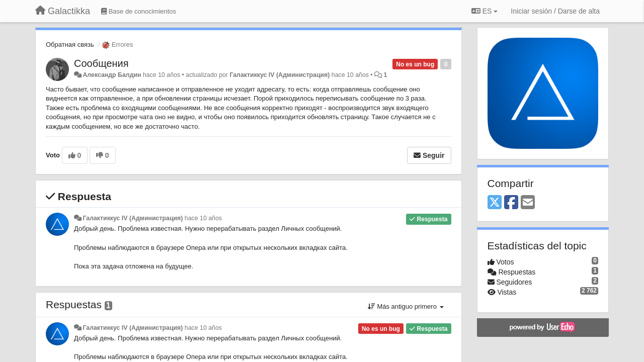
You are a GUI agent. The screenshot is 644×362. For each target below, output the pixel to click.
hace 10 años (203, 218)
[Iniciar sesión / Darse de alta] (555, 11)
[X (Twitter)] (495, 203)
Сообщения (101, 63)
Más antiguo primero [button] (406, 306)
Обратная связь (70, 44)
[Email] (528, 203)
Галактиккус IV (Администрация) (279, 75)
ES (485, 11)
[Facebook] (511, 203)
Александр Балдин (112, 75)
